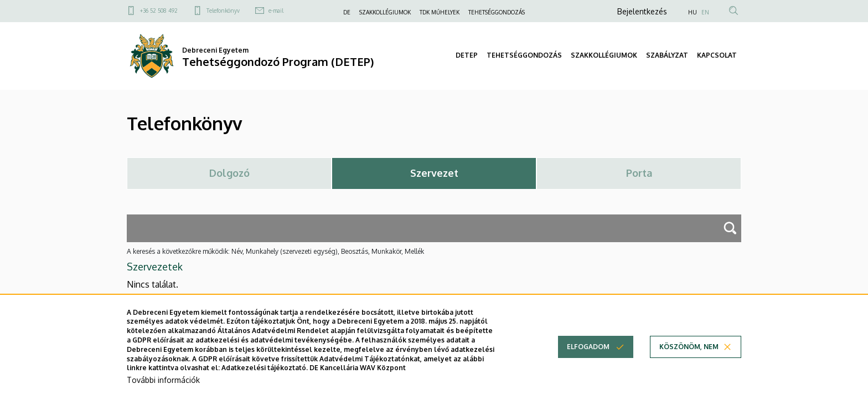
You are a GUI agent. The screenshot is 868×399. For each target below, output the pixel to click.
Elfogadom (588, 357)
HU (693, 12)
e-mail (276, 11)
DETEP (467, 55)
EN (705, 12)
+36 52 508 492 (159, 11)
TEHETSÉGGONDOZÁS (497, 12)
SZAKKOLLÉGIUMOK (385, 12)
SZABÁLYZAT (667, 55)
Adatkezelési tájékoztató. (265, 378)
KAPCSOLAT (717, 55)
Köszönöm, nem (689, 357)
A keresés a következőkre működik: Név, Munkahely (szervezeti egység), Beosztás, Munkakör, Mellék (275, 251)
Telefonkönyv (223, 11)
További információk (163, 389)
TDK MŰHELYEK (440, 12)
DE (347, 12)
